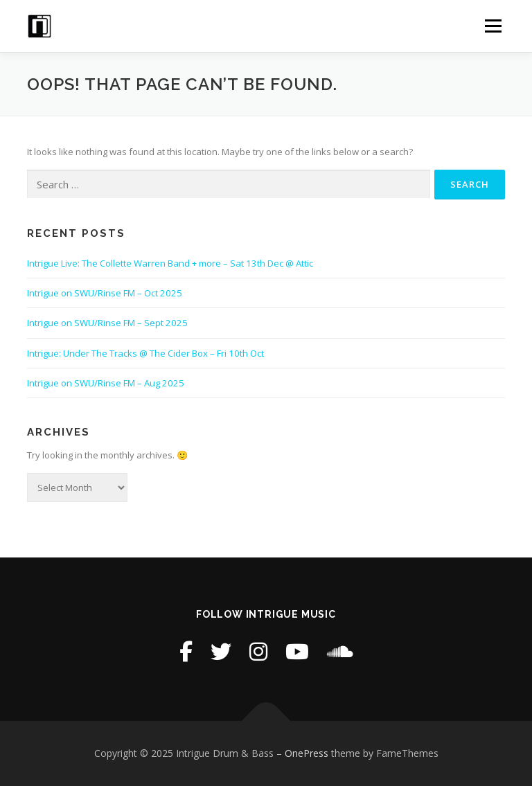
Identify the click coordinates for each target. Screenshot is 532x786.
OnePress (307, 753)
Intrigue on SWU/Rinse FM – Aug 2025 (106, 383)
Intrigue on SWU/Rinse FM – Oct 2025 (105, 293)
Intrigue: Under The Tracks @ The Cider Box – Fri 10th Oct (145, 353)
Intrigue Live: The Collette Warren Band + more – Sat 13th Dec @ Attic (170, 263)
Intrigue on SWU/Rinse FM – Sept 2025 (107, 323)
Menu (493, 26)
